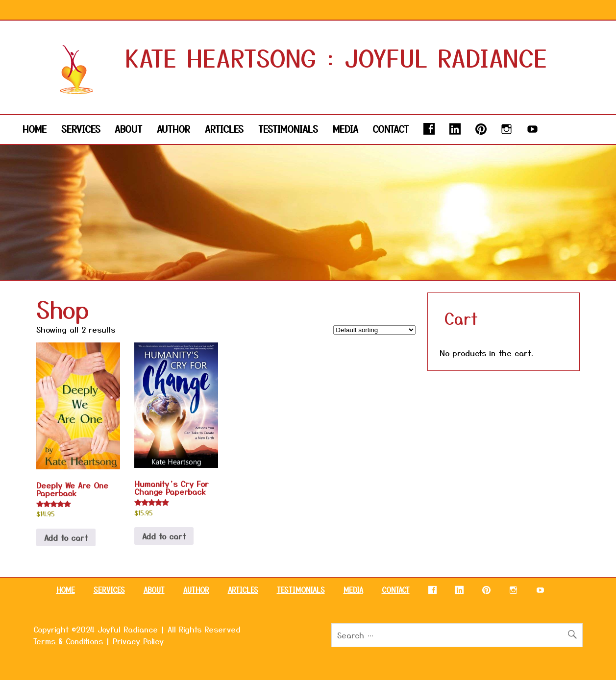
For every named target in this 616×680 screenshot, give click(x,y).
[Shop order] (374, 330)
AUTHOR (173, 129)
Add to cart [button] (66, 537)
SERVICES (81, 129)
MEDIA (345, 129)
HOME (35, 129)
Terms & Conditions (68, 641)
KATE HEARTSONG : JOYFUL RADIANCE (337, 57)
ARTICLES (224, 129)
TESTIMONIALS (288, 129)
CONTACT (391, 129)
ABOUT (128, 129)
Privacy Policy (138, 641)
